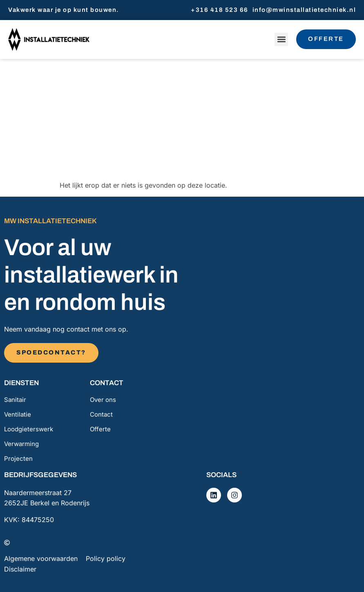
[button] (281, 39)
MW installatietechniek (50, 221)
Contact (107, 383)
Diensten (21, 383)
